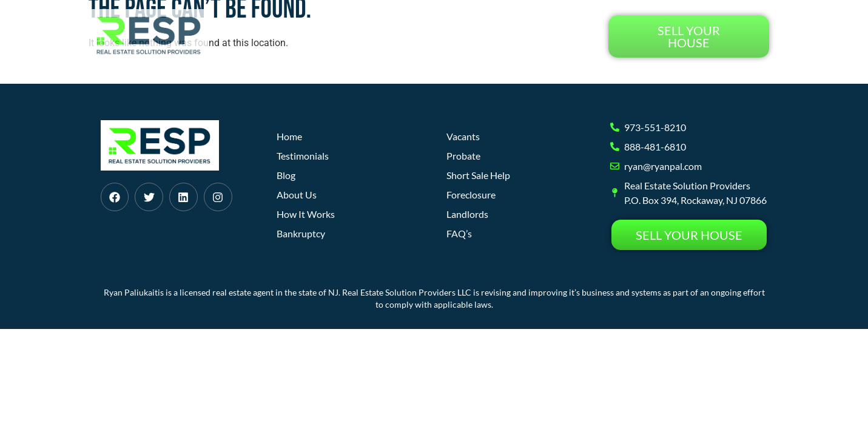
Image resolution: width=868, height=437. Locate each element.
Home (294, 36)
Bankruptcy (301, 233)
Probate (463, 156)
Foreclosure (471, 195)
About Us (436, 36)
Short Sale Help (478, 175)
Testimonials (553, 36)
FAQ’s (459, 233)
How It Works (361, 36)
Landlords (467, 214)
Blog (489, 36)
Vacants (463, 136)
